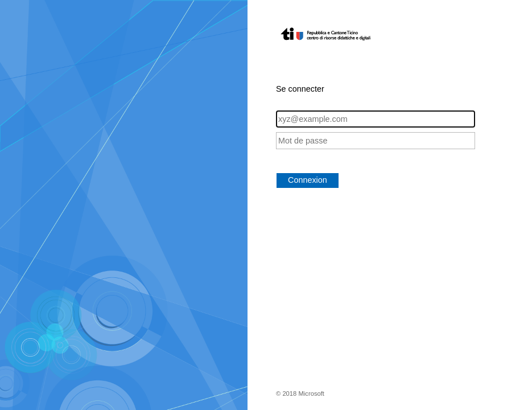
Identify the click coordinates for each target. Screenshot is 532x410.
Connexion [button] (308, 180)
